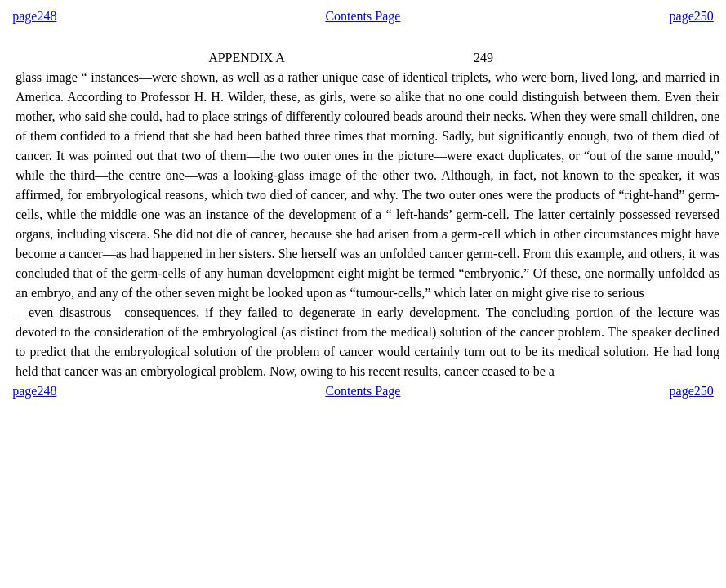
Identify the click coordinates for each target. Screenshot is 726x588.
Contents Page (363, 16)
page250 (692, 16)
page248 (34, 16)
